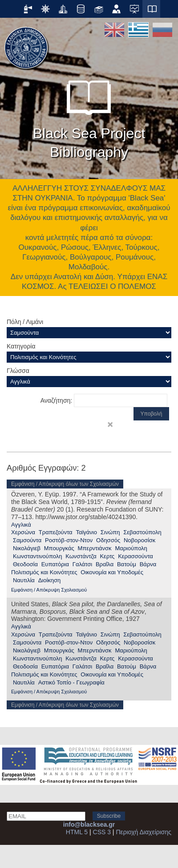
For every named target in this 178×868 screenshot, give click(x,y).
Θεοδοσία (25, 564)
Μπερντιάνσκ (95, 548)
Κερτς (107, 556)
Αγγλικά (21, 525)
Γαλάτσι (82, 564)
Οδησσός (108, 540)
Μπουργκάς (59, 548)
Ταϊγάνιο (86, 532)
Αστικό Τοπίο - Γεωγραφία (71, 682)
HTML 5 (77, 832)
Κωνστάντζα (81, 556)
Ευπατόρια (55, 564)
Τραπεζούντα (56, 532)
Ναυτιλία (24, 580)
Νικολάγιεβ (27, 548)
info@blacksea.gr (89, 824)
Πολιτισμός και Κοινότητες (44, 572)
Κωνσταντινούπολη (38, 556)
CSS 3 (102, 832)
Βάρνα (148, 564)
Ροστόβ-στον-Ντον (69, 540)
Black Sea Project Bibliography (89, 116)
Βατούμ (127, 564)
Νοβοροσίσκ (140, 540)
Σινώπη (110, 532)
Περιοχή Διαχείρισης (144, 832)
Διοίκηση (50, 580)
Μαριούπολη (131, 548)
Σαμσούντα (27, 540)
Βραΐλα (105, 564)
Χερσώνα (23, 532)
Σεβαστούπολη (142, 532)
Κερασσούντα (136, 556)
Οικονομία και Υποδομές (112, 572)
